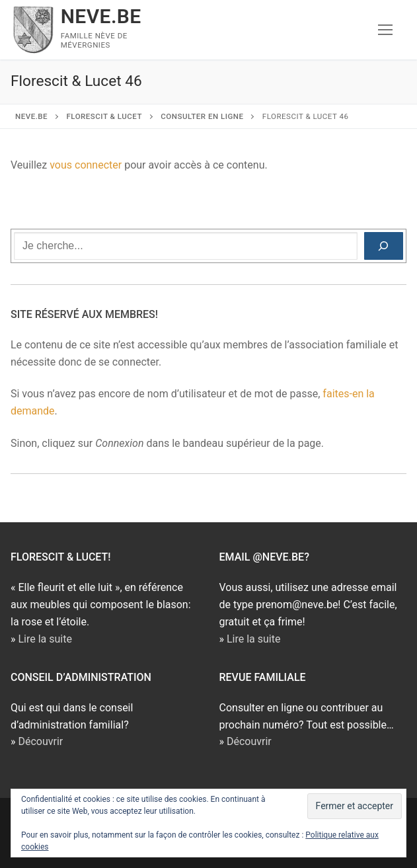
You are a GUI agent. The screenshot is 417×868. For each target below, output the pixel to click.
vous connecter (86, 165)
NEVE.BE (101, 16)
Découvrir (40, 741)
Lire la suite (45, 639)
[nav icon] (385, 30)
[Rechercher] (384, 246)
